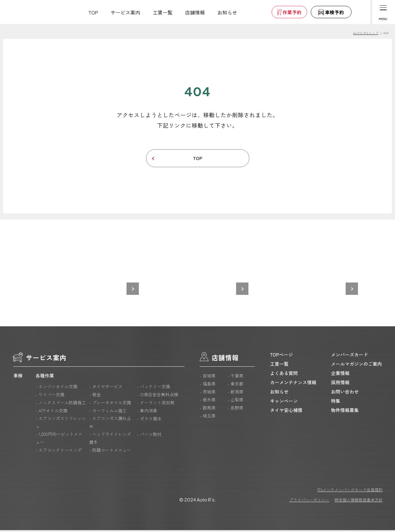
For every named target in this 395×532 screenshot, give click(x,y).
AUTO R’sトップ (366, 33)
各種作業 (45, 377)
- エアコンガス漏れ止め (110, 424)
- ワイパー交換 (50, 396)
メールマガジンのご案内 (357, 366)
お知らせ (227, 12)
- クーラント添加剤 (156, 404)
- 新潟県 (235, 394)
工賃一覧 (163, 12)
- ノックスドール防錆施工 (61, 404)
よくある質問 (284, 375)
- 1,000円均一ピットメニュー (59, 440)
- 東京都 (235, 386)
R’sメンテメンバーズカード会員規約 (350, 491)
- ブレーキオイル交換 (110, 404)
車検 (18, 377)
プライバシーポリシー (309, 502)
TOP (93, 12)
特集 (336, 403)
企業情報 (340, 375)
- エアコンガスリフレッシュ (61, 424)
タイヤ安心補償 (286, 412)
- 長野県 (235, 410)
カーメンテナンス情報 (293, 384)
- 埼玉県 (208, 418)
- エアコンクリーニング (59, 452)
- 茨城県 (208, 394)
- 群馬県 (208, 410)
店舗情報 (195, 12)
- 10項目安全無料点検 (157, 396)
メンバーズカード (350, 356)
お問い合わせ (345, 393)
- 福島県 (208, 386)
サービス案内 (125, 12)
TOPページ (281, 356)
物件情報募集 (345, 412)
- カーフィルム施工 (108, 412)
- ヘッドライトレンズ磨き (110, 440)
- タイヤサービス (106, 388)
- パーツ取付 (149, 436)
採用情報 (340, 384)
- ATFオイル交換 (52, 412)
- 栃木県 (208, 402)
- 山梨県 (235, 402)
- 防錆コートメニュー (110, 452)
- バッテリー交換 (153, 388)
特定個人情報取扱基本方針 (359, 502)
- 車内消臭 (147, 412)
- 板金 (95, 396)
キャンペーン (284, 403)
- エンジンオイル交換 (56, 388)
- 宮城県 (208, 377)
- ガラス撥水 (149, 420)
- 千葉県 (235, 377)
